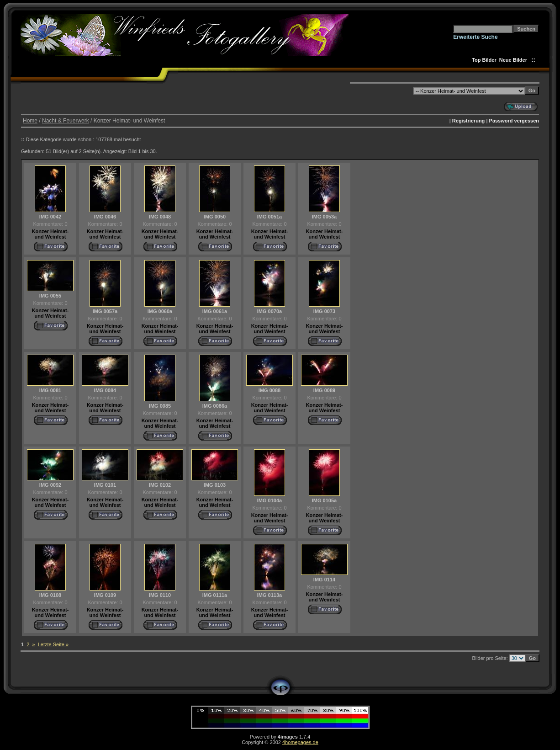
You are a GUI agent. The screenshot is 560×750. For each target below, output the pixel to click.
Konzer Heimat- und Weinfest (50, 234)
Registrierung (469, 121)
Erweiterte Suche (475, 37)
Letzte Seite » (53, 644)
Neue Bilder (515, 60)
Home (30, 121)
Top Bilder (484, 60)
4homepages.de (300, 742)
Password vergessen (514, 121)
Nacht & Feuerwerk (66, 121)
